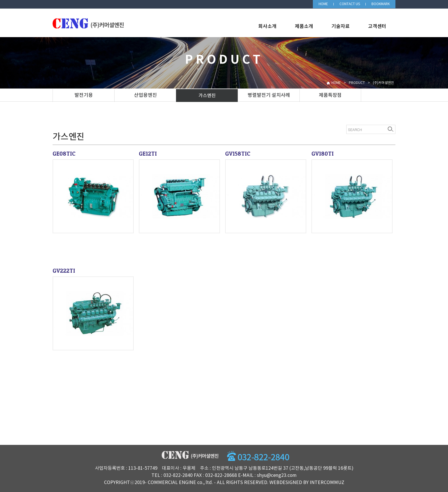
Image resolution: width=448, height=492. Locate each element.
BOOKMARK (381, 4)
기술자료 (341, 27)
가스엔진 (207, 96)
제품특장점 (330, 95)
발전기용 (84, 95)
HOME (323, 4)
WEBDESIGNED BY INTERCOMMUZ (307, 483)
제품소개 (304, 27)
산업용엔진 (145, 95)
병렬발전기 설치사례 (269, 95)
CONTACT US (350, 4)
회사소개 (267, 27)
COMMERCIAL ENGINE (172, 483)
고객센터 (377, 27)
